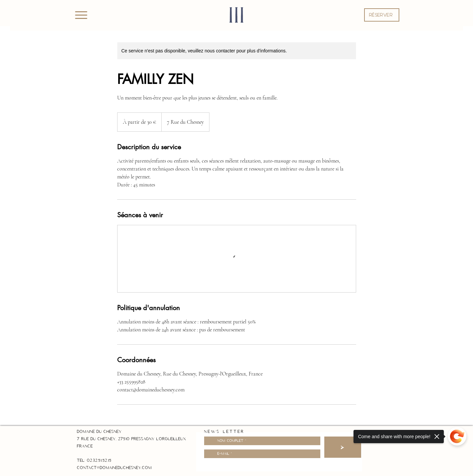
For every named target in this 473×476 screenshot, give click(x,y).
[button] (382, 15)
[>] (343, 447)
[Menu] (81, 15)
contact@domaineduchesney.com (114, 468)
